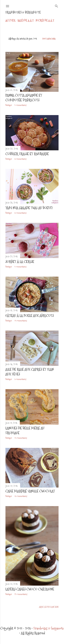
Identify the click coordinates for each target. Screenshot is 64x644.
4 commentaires (20, 159)
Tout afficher (49, 39)
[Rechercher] (56, 5)
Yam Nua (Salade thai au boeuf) (29, 208)
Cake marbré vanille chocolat (30, 491)
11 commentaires (21, 321)
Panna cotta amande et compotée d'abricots (24, 98)
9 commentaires (20, 105)
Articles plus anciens (49, 607)
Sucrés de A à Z (45, 21)
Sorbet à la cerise (20, 262)
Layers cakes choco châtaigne (30, 589)
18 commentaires (21, 496)
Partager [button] (9, 105)
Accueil (10, 21)
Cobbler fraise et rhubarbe (27, 154)
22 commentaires (21, 594)
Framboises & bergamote (23, 12)
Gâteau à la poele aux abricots (30, 316)
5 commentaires (20, 379)
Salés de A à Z (26, 21)
